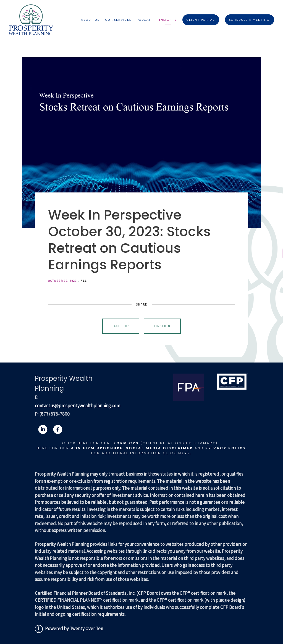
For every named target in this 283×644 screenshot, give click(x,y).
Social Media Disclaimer (159, 448)
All (84, 281)
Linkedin (162, 326)
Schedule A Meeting (249, 20)
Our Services (118, 20)
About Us (90, 20)
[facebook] (58, 429)
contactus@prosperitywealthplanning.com (78, 406)
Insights (168, 20)
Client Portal (201, 20)
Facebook (121, 326)
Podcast (145, 20)
